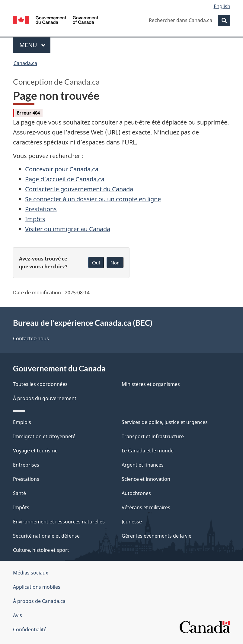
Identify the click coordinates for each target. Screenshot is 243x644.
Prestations (41, 209)
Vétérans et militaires (146, 507)
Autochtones (136, 493)
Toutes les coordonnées (40, 384)
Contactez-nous (31, 338)
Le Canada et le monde (148, 451)
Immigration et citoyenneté (44, 436)
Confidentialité (30, 629)
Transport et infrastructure (153, 436)
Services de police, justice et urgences (165, 422)
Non (115, 262)
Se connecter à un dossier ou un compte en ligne (93, 199)
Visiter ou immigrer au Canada (68, 229)
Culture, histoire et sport (41, 550)
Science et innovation (146, 479)
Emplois (22, 422)
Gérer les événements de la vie (157, 536)
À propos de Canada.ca (39, 601)
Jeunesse (132, 522)
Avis (18, 615)
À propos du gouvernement (45, 398)
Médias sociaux (30, 573)
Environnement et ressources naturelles (59, 522)
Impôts (35, 219)
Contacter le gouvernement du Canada (79, 189)
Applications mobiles (37, 587)
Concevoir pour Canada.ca (62, 169)
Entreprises (26, 465)
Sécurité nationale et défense (46, 536)
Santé (19, 493)
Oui (96, 262)
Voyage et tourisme (35, 451)
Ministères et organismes (151, 384)
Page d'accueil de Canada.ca (65, 179)
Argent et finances (143, 465)
